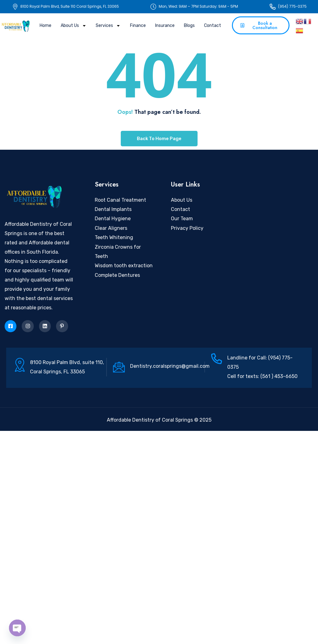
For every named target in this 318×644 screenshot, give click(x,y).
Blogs (189, 26)
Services (108, 26)
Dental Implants (113, 209)
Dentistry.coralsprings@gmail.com (170, 366)
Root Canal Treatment (120, 200)
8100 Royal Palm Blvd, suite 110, (67, 362)
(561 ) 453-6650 (278, 376)
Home (46, 26)
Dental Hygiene (113, 219)
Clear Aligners (111, 228)
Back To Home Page (159, 139)
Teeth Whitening (114, 237)
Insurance (165, 26)
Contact (213, 26)
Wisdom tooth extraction (124, 266)
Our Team (182, 219)
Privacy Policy (187, 228)
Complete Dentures (117, 275)
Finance (138, 26)
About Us (74, 26)
